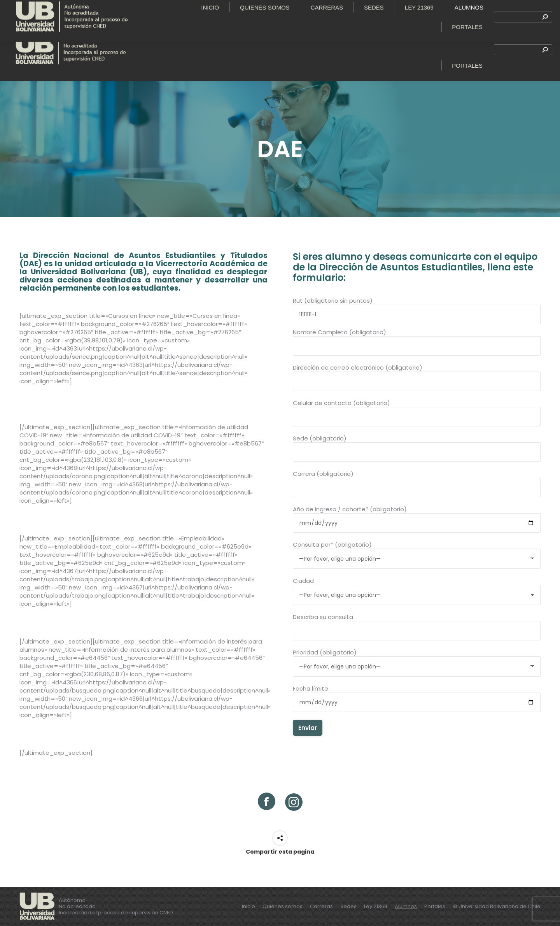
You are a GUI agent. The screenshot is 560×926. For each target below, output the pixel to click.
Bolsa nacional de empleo (143, 620)
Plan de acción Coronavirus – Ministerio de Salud (143, 516)
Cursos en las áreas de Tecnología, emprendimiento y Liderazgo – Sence (143, 401)
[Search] (523, 50)
